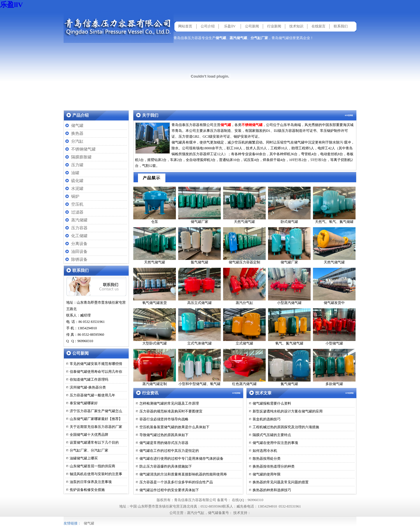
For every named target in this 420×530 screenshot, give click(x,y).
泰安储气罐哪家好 (84, 403)
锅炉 (75, 196)
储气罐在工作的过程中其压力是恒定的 (169, 451)
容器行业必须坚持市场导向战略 (164, 419)
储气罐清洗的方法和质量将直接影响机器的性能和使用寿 (183, 474)
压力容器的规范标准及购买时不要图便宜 (171, 411)
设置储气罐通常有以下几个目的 (94, 442)
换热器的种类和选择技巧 (272, 490)
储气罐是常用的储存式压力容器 (164, 443)
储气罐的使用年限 (267, 474)
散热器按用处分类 (267, 459)
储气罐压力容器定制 (244, 246)
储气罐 (77, 126)
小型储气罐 (334, 327)
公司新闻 (252, 26)
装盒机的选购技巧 (267, 419)
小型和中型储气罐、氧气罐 (199, 367)
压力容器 (79, 228)
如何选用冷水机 (265, 451)
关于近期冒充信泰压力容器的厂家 (96, 427)
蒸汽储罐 (79, 220)
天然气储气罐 (244, 205)
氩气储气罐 (199, 246)
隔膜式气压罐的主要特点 (272, 435)
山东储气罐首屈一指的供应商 (92, 466)
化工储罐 (79, 236)
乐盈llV (12, 5)
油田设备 (79, 252)
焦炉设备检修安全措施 (87, 490)
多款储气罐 (334, 367)
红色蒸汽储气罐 (244, 367)
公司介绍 (208, 26)
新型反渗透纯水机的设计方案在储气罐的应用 (288, 411)
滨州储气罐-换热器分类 (88, 387)
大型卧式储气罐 (155, 327)
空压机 (77, 204)
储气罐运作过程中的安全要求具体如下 (169, 490)
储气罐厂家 (199, 205)
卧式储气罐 (289, 205)
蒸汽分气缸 (244, 286)
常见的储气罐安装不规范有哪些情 (96, 364)
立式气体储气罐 (199, 327)
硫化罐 (77, 181)
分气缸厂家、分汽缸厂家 (89, 450)
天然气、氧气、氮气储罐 (334, 205)
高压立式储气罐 (199, 286)
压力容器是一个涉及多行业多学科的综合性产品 (176, 482)
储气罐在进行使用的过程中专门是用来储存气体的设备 (181, 459)
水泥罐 (77, 189)
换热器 (77, 133)
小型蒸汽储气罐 (289, 286)
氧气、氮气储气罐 (289, 327)
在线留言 (318, 26)
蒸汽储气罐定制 (155, 367)
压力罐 (77, 165)
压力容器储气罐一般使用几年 (92, 395)
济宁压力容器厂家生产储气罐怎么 (96, 411)
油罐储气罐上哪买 (84, 458)
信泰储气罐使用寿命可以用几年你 (96, 372)
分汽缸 (77, 141)
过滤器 (77, 212)
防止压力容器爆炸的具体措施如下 (166, 466)
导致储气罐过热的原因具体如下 (164, 435)
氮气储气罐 (289, 367)
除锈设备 (79, 259)
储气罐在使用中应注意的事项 (275, 443)
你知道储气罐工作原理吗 (89, 379)
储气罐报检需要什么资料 (272, 403)
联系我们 (341, 26)
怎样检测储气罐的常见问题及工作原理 (169, 403)
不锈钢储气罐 (83, 149)
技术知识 (296, 26)
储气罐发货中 (334, 286)
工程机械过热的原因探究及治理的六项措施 (286, 427)
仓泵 (155, 205)
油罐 (75, 173)
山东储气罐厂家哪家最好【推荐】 (96, 419)
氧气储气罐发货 (155, 286)
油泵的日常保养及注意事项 (91, 482)
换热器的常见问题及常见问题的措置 (281, 482)
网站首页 (185, 26)
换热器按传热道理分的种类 (274, 466)
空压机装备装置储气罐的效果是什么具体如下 (174, 427)
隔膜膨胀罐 (81, 157)
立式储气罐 (244, 327)
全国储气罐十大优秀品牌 (89, 435)
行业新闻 (274, 26)
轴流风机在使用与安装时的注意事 (96, 474)
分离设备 (79, 244)
